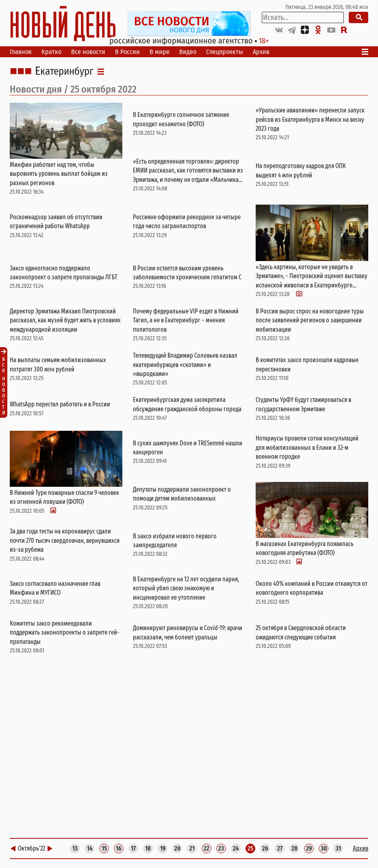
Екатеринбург (64, 71)
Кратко (51, 52)
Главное (21, 52)
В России (127, 52)
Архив (261, 52)
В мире (160, 52)
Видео (188, 52)
